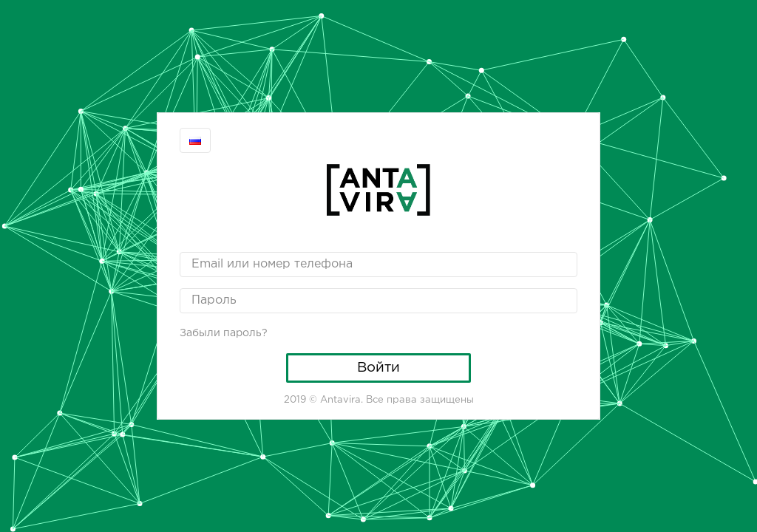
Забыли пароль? (224, 333)
